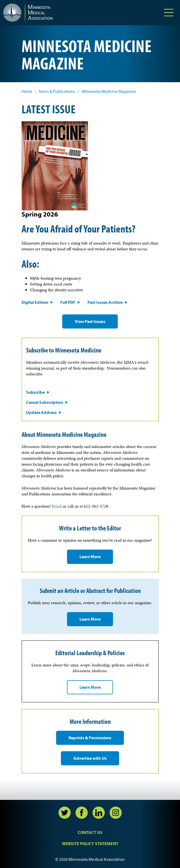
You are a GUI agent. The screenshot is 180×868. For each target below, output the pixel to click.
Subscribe (35, 392)
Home (27, 91)
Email (57, 506)
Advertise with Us (90, 758)
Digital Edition (35, 302)
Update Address (41, 412)
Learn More (90, 556)
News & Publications (57, 91)
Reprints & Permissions (90, 738)
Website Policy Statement (90, 844)
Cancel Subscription (45, 402)
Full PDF (68, 302)
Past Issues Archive (105, 302)
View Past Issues (90, 321)
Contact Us (90, 832)
